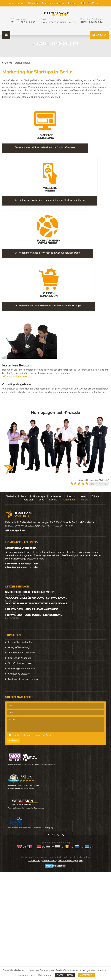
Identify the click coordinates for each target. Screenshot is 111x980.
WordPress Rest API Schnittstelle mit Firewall (36, 604)
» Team (34, 564)
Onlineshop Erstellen (19, 674)
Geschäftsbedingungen (70, 860)
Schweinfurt (34, 3)
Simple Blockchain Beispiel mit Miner (29, 592)
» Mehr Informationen (17, 564)
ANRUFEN (101, 35)
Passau (72, 3)
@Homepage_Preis (15, 530)
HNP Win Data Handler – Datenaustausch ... (33, 609)
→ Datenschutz (43, 975)
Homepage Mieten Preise (22, 668)
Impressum (34, 860)
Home (11, 3)
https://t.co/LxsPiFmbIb (59, 526)
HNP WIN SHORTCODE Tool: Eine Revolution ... (34, 615)
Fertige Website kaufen (20, 642)
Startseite (7, 63)
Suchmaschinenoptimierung (23, 679)
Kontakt (81, 3)
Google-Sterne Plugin (20, 647)
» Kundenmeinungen (17, 567)
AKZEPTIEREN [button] (87, 975)
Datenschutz (49, 860)
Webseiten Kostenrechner (22, 653)
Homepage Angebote (20, 658)
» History (35, 567)
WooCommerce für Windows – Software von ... (36, 598)
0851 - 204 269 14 (92, 22)
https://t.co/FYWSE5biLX (20, 526)
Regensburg (48, 3)
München (21, 3)
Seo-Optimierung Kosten (21, 663)
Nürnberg (61, 3)
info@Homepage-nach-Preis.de (58, 22)
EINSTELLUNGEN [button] (65, 975)
